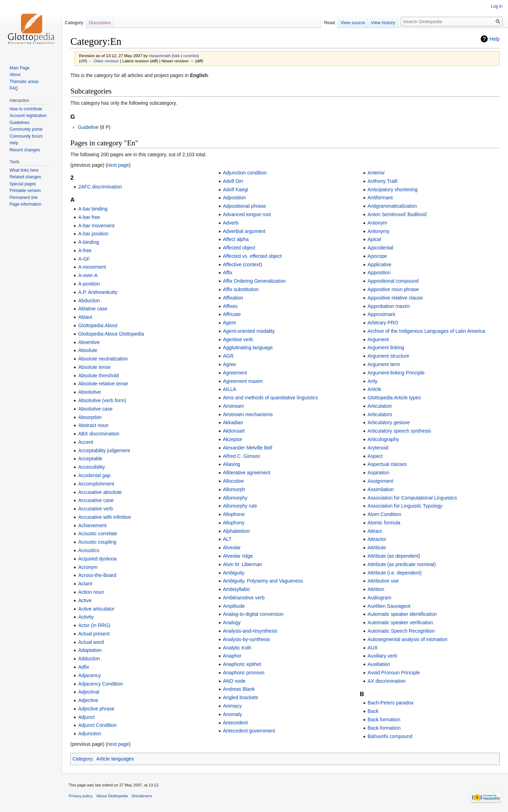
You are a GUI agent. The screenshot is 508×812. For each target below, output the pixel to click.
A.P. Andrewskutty (98, 292)
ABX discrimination (99, 434)
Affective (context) (243, 264)
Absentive (89, 342)
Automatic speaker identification (402, 614)
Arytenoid (378, 448)
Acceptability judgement (104, 450)
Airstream (234, 406)
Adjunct (86, 717)
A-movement (92, 267)
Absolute (88, 350)
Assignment (380, 481)
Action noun (91, 592)
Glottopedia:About (98, 325)
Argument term (384, 364)
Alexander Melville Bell (248, 448)
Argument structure (388, 356)
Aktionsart (234, 431)
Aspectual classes (387, 464)
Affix (228, 273)
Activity (86, 617)
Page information (25, 204)
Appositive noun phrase (393, 289)
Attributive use (383, 581)
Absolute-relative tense (103, 384)
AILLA (230, 389)
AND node (234, 681)
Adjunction (89, 734)
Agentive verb (238, 339)
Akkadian (233, 422)
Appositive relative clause (395, 298)
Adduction (89, 659)
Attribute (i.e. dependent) (395, 573)
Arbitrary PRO (383, 323)
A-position (89, 284)
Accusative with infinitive (105, 517)
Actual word (91, 642)
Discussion (100, 23)
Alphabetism (236, 531)
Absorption (90, 417)
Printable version (25, 191)
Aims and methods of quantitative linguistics (271, 398)
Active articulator (96, 609)
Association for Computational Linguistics (412, 498)
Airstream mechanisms (248, 414)
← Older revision (104, 61)
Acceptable (90, 459)
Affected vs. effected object (252, 256)
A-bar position (93, 234)
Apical (374, 239)
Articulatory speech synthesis (399, 431)
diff (83, 61)
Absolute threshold (98, 376)
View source (353, 23)
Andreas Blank (239, 689)
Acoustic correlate (98, 534)
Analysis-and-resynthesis (250, 631)
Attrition (376, 589)
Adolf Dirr (233, 181)
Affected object (239, 248)
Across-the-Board (97, 575)
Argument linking (386, 347)
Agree (229, 364)
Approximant (381, 314)
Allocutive (234, 481)
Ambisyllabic (237, 589)
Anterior (376, 173)
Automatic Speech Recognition (401, 631)
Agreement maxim (243, 381)
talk (176, 56)
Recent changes (25, 150)
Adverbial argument (244, 231)
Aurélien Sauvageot (389, 606)
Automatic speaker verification (400, 622)
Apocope (377, 256)
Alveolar (232, 548)
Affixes (230, 306)
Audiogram (380, 598)
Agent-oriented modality (249, 331)
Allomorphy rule (240, 506)
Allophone (234, 514)
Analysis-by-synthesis (247, 639)
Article (374, 389)
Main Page (19, 68)
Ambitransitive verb (244, 598)
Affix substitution (241, 289)
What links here (24, 170)
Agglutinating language (248, 347)
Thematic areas (24, 82)
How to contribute (26, 109)
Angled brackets (241, 697)
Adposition (234, 198)
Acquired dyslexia (97, 559)
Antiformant (380, 198)
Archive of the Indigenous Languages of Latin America (426, 331)
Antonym (377, 223)
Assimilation (381, 489)
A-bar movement (96, 226)
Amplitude (234, 606)
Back (373, 711)
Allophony (234, 523)
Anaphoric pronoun (244, 673)
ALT (227, 539)
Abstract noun (93, 425)
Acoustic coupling (97, 542)
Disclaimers (142, 796)
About (15, 75)
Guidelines (19, 123)
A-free (85, 250)
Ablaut (85, 317)
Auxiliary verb (382, 656)
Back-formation (384, 728)
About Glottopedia (112, 796)
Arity (373, 381)
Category (82, 759)
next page (118, 165)
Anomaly (232, 714)
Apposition (379, 273)
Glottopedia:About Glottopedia (111, 334)
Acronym (88, 567)
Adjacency (89, 675)
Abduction (89, 301)
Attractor (377, 539)
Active (85, 600)
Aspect (375, 456)
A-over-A (88, 275)
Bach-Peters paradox (391, 703)
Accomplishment (96, 484)
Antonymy (378, 231)
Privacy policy (81, 796)
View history (383, 23)
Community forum (26, 136)
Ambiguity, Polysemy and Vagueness (263, 581)
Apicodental (380, 248)
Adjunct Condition (97, 725)
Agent (229, 323)
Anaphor (232, 656)
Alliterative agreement (247, 473)
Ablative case (93, 309)
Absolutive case (95, 409)
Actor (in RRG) (94, 625)
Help (495, 39)
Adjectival (89, 692)
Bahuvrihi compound (390, 736)
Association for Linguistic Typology (405, 506)
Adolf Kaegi (236, 190)
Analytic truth (237, 648)
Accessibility (91, 467)
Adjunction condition (245, 173)
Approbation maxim (389, 306)
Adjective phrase (96, 709)
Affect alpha (236, 239)
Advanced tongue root (247, 214)
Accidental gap (94, 475)
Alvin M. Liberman (243, 564)
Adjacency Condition (100, 684)
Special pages (23, 184)
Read (329, 23)
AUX (373, 648)
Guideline (88, 127)
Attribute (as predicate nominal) (402, 564)
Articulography (383, 439)
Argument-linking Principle (396, 373)
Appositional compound (393, 281)
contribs (190, 56)
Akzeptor (233, 439)
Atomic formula (384, 523)
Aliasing (232, 464)
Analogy (232, 622)
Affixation (233, 298)
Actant (85, 584)
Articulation (380, 406)
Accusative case (96, 500)
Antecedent (235, 723)
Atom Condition (384, 514)
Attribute (377, 548)
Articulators (380, 414)
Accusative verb (95, 509)
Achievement (92, 525)
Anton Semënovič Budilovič (397, 214)
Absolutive (89, 392)
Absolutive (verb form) (102, 400)
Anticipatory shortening (392, 190)
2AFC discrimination (100, 187)
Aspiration (378, 473)
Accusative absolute (100, 492)
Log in (497, 6)
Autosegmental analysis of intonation (408, 639)
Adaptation (90, 650)
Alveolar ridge (238, 556)
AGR (228, 356)
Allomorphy (235, 498)
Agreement (235, 373)
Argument (378, 339)
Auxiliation (379, 664)
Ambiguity (234, 573)
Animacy (232, 706)
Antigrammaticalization (392, 206)
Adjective (88, 700)
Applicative (380, 264)
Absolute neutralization (103, 359)
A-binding (88, 242)
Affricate (232, 314)
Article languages (115, 759)
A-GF (84, 259)
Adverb (231, 223)
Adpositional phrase (245, 206)
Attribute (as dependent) (394, 556)
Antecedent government (249, 731)
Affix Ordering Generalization (255, 281)
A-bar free (89, 217)
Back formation (384, 720)
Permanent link (23, 198)
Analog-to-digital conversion (253, 614)
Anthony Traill (382, 181)
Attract (375, 531)
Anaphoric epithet (242, 664)
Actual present (94, 634)
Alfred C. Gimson (242, 456)
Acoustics (89, 550)
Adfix (83, 667)
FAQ (14, 88)
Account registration (28, 116)
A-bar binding (93, 209)
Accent (86, 442)
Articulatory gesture (389, 422)
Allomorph (234, 489)
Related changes (25, 177)
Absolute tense (94, 367)
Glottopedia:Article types (394, 398)
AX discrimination (387, 681)
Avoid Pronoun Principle (394, 673)
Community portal (26, 129)
